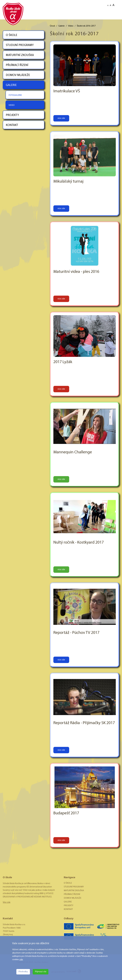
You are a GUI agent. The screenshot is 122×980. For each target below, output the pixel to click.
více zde (61, 118)
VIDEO (12, 105)
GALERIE (11, 85)
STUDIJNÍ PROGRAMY (20, 45)
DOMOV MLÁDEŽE (18, 75)
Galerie (61, 26)
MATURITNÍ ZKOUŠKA (20, 55)
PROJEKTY (12, 115)
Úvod (52, 26)
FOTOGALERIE (15, 95)
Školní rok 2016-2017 (86, 26)
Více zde (7, 902)
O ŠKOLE (12, 35)
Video (71, 26)
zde (21, 960)
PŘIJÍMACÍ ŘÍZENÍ (17, 65)
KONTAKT (12, 125)
